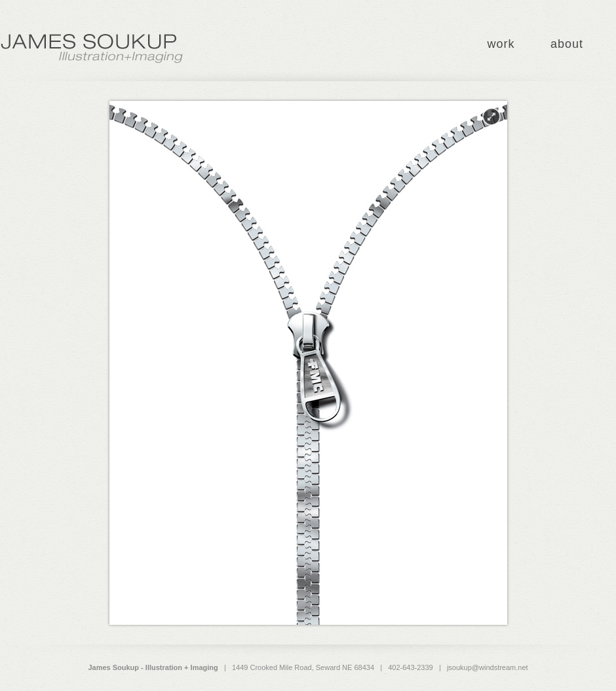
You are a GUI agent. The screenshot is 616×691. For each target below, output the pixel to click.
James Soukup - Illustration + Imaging (92, 49)
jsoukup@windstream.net (488, 667)
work (501, 44)
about (567, 44)
